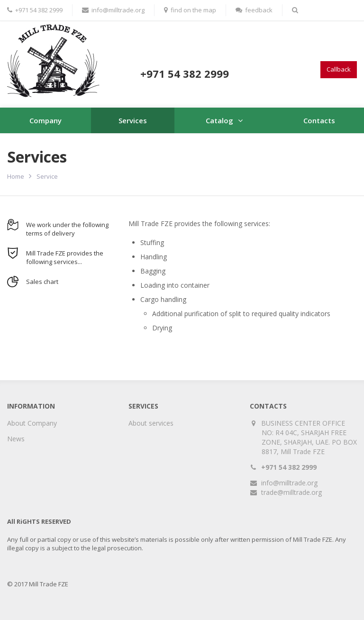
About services (151, 423)
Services (133, 120)
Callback (339, 69)
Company (45, 120)
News (16, 439)
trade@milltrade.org (291, 492)
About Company (32, 423)
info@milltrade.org (289, 483)
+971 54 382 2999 (289, 467)
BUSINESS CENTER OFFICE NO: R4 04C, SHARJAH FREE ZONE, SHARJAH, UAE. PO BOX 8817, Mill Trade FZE (309, 437)
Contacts (319, 120)
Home (16, 176)
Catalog (219, 120)
